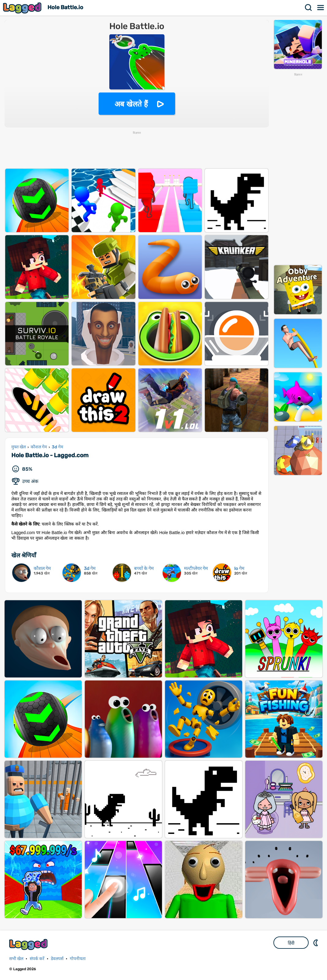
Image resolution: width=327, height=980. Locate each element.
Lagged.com (29, 944)
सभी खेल (16, 959)
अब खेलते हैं (131, 104)
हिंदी (291, 943)
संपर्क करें (37, 959)
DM (316, 943)
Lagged (23, 8)
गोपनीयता (78, 959)
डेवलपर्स (57, 959)
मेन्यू (321, 8)
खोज (309, 8)
